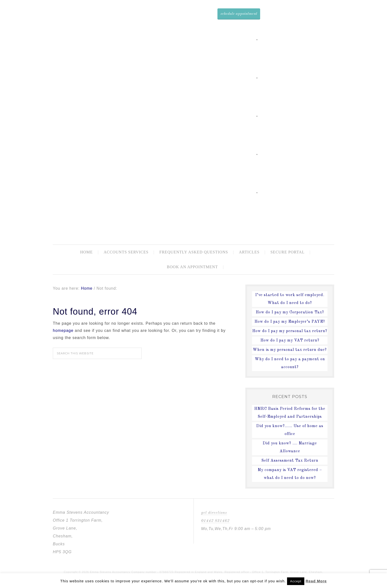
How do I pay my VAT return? (290, 341)
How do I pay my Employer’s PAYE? (290, 322)
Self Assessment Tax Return (290, 461)
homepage (63, 331)
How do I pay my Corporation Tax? (290, 312)
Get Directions (214, 513)
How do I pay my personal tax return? (290, 331)
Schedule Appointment (239, 14)
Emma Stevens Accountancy (210, 218)
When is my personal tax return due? (290, 350)
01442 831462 (215, 521)
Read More (316, 581)
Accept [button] (296, 581)
